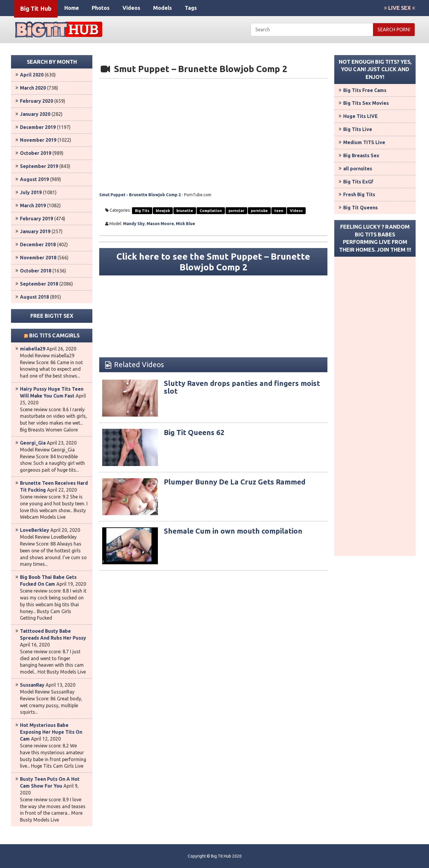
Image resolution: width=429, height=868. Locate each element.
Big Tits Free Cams (365, 90)
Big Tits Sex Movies (366, 103)
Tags (191, 8)
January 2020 (35, 114)
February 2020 (36, 101)
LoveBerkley (35, 530)
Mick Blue (185, 224)
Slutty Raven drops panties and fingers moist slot (242, 387)
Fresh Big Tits (359, 194)
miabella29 (33, 349)
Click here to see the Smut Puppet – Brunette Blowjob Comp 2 (213, 262)
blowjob (163, 211)
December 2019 (38, 127)
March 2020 (33, 88)
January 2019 (35, 231)
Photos (101, 8)
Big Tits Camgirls (54, 335)
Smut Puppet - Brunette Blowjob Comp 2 (140, 195)
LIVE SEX (400, 8)
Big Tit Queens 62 (194, 433)
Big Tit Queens (360, 208)
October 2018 (36, 271)
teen (279, 211)
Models (163, 8)
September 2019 (39, 166)
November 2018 (38, 258)
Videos (131, 8)
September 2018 (39, 284)
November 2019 (38, 140)
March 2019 (33, 205)
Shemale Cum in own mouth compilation (233, 531)
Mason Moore (160, 224)
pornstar (236, 211)
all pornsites (358, 169)
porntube (259, 211)
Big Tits (142, 211)
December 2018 (38, 244)
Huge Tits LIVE (360, 116)
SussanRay (32, 685)
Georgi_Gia (33, 443)
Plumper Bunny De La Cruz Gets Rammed (235, 482)
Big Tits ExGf (358, 182)
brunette (185, 211)
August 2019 (34, 179)
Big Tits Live (358, 129)
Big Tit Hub (36, 8)
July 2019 (31, 192)
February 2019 (36, 219)
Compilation (211, 211)
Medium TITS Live (364, 142)
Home (72, 8)
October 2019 (36, 153)
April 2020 (32, 75)
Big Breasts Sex (361, 155)
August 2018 (34, 297)
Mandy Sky (134, 224)
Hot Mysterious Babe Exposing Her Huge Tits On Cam (51, 732)
